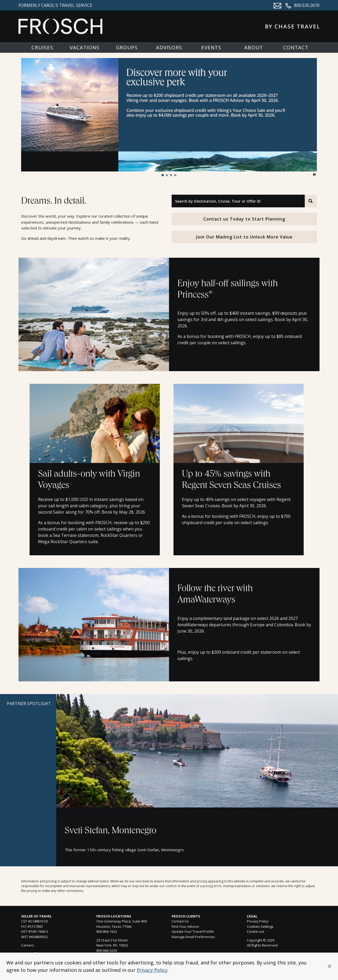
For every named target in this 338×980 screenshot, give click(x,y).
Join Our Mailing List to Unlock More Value (244, 237)
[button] (330, 966)
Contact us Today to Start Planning (244, 219)
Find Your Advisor (186, 926)
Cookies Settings (260, 927)
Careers (28, 945)
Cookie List (255, 931)
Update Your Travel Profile (193, 931)
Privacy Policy (152, 970)
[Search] (311, 201)
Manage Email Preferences (193, 937)
